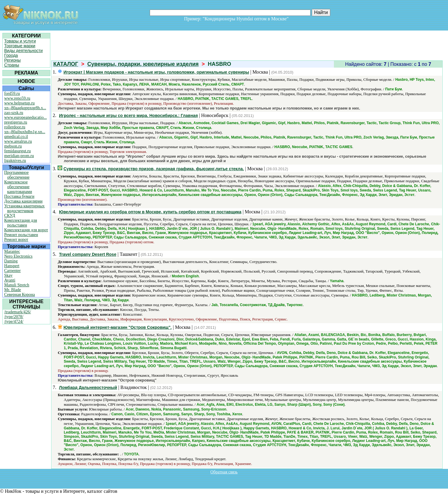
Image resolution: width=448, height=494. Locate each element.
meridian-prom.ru (19, 156)
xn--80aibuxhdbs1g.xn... (25, 132)
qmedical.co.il (16, 137)
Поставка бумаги (19, 196)
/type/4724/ (14, 322)
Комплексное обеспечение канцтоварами (18, 187)
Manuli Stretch (17, 285)
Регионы (12, 60)
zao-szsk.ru (14, 113)
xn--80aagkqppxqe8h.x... (25, 108)
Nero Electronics (18, 256)
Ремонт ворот (16, 240)
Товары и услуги (20, 41)
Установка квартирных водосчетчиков (24, 208)
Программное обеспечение (17, 175)
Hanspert (12, 266)
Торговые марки (20, 46)
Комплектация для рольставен (21, 223)
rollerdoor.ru (15, 127)
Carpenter (12, 271)
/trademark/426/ (18, 312)
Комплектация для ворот (26, 230)
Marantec (12, 251)
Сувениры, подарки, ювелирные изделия (143, 64)
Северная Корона (19, 295)
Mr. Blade (13, 290)
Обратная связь (224, 472)
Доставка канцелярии (23, 201)
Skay (8, 275)
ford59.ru (12, 94)
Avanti (10, 280)
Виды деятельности (24, 51)
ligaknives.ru (15, 161)
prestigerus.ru (16, 122)
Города (11, 55)
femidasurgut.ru (18, 151)
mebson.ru (13, 146)
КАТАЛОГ (66, 64)
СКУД (10, 216)
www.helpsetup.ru (19, 103)
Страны (12, 65)
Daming (11, 261)
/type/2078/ (14, 317)
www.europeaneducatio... (25, 117)
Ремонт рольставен (21, 235)
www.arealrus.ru (18, 141)
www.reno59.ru (17, 98)
